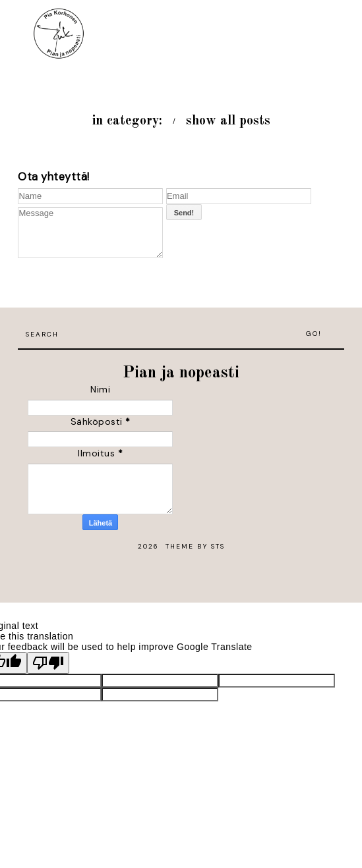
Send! (184, 213)
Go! (314, 334)
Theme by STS (195, 546)
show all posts (228, 121)
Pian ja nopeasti (181, 373)
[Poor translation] (48, 663)
